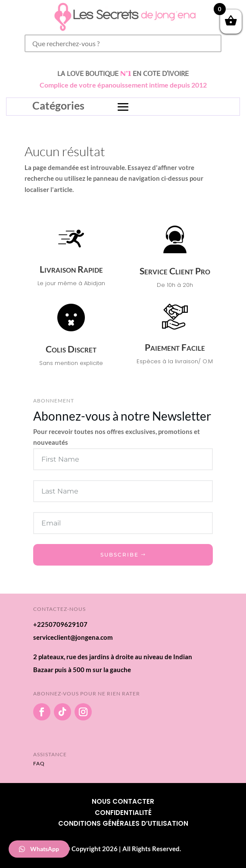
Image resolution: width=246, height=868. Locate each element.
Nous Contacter (123, 801)
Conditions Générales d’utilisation (123, 823)
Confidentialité (123, 813)
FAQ (39, 763)
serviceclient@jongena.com (73, 637)
